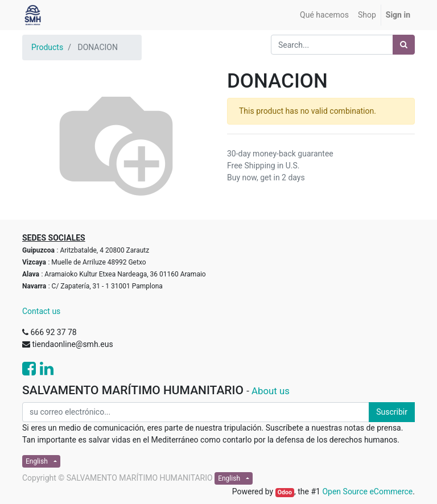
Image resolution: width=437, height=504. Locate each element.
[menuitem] (324, 15)
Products (47, 47)
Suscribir (392, 412)
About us (271, 391)
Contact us (41, 311)
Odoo (285, 492)
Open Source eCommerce (367, 491)
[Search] (404, 45)
